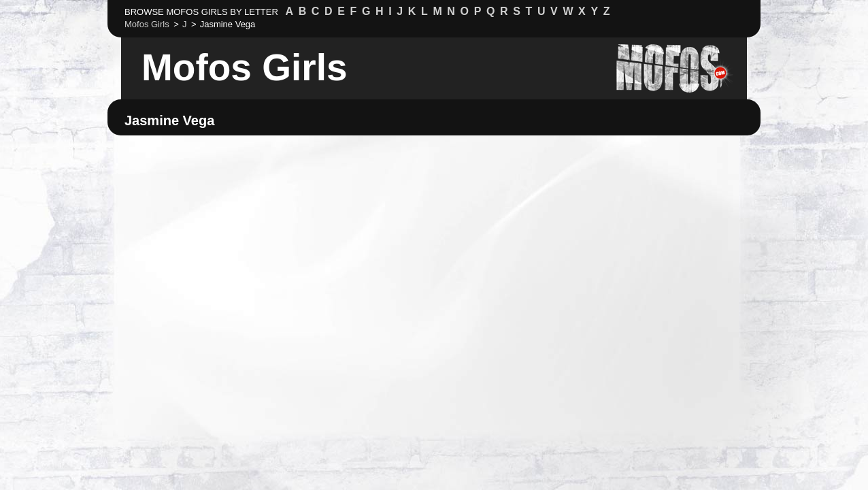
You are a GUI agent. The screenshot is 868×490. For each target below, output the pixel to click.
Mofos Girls (245, 67)
